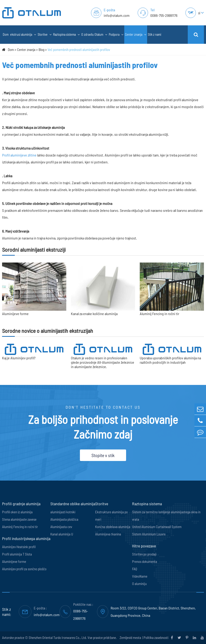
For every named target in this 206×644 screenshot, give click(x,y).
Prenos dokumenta (145, 561)
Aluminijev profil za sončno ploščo (24, 569)
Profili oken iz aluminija (17, 512)
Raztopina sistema (66, 35)
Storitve (45, 35)
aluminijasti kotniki (63, 512)
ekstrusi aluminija (23, 35)
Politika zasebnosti (156, 638)
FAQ (135, 569)
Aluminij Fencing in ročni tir (159, 314)
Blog (41, 50)
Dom (6, 34)
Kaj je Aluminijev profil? (19, 358)
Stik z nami (154, 34)
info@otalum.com (117, 15)
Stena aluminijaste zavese (19, 519)
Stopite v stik (103, 455)
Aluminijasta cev (61, 527)
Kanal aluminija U (62, 534)
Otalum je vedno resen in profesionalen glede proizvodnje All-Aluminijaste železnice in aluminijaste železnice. (103, 362)
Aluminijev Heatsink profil (19, 547)
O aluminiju (139, 584)
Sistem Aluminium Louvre (149, 534)
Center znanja (136, 35)
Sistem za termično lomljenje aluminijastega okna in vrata (166, 516)
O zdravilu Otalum (94, 35)
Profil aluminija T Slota (17, 554)
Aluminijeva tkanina (108, 534)
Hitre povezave (144, 546)
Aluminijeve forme (15, 314)
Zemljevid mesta (131, 638)
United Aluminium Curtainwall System (157, 527)
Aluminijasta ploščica (64, 519)
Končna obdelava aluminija (113, 527)
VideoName (140, 576)
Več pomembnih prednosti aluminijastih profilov (79, 50)
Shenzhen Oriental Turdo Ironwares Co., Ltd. (58, 638)
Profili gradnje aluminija (21, 504)
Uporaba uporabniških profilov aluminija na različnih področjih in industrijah (170, 360)
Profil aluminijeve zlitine (19, 155)
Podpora (116, 35)
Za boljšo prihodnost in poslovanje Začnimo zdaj (103, 427)
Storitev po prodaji (144, 554)
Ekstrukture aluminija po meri (111, 516)
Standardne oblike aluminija (73, 504)
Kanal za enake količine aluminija (94, 314)
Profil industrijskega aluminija (26, 538)
